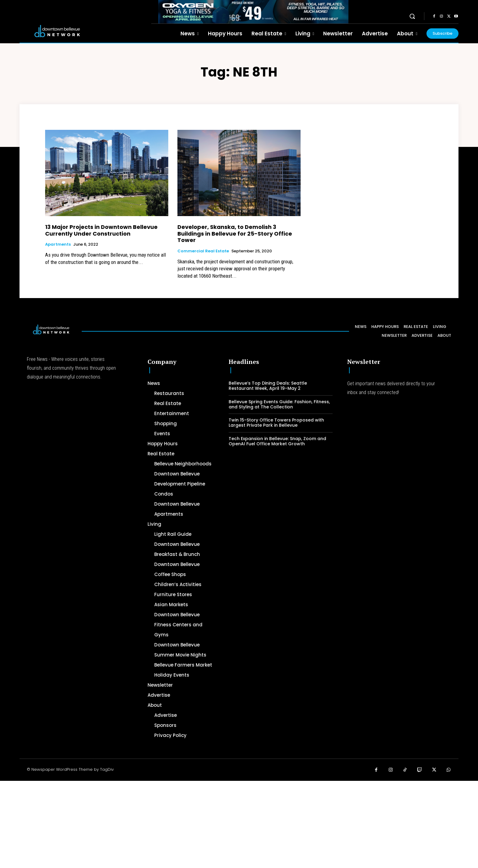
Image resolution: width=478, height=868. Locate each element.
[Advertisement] (183, 824)
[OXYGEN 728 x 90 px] (253, 12)
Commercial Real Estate (203, 251)
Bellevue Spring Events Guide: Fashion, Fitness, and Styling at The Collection (279, 404)
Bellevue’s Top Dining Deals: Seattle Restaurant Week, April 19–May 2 (268, 386)
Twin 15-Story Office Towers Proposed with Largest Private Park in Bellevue (276, 423)
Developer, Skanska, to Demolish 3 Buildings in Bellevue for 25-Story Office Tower (235, 233)
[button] (412, 16)
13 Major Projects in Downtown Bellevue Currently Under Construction (101, 230)
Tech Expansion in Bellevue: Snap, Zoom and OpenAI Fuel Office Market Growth (277, 441)
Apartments (58, 244)
